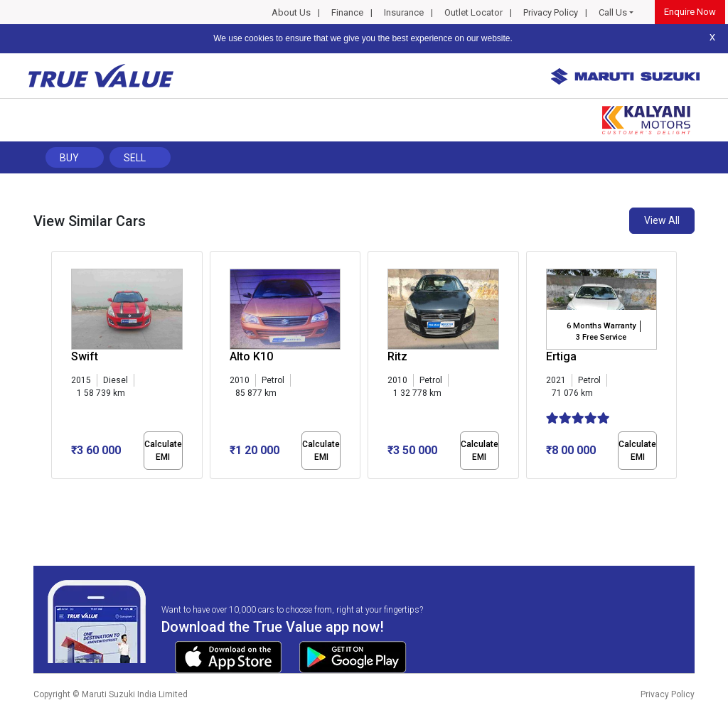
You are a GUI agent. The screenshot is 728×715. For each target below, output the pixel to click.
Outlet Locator (473, 12)
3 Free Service (601, 337)
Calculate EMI (163, 451)
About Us (291, 12)
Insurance (404, 12)
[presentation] (59, 368)
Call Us (613, 12)
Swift (85, 356)
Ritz (397, 356)
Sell (135, 158)
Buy (69, 158)
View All (662, 220)
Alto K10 (251, 356)
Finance (347, 12)
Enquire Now (690, 12)
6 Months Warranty (601, 326)
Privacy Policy (551, 12)
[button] (55, 491)
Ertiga (561, 356)
